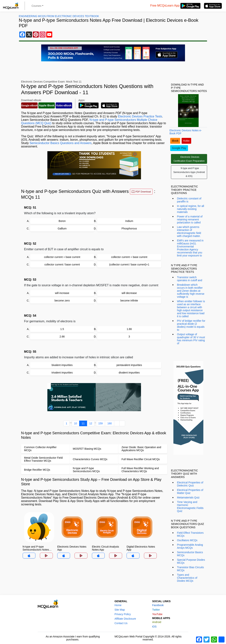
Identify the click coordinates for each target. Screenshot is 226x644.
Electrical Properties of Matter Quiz (190, 491)
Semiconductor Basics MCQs (190, 554)
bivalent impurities (62, 365)
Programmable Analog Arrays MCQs (190, 546)
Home (118, 605)
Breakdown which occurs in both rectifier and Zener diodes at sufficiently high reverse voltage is (191, 291)
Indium (129, 221)
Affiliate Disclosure (125, 619)
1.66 (129, 329)
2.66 (62, 337)
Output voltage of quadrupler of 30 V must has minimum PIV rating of (191, 339)
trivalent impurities (62, 373)
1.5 (62, 329)
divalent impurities (129, 373)
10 (76, 423)
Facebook (158, 605)
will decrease (129, 293)
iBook (175, 141)
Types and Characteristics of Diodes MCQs (187, 578)
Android (157, 622)
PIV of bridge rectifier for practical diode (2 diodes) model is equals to (191, 325)
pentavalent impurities (129, 365)
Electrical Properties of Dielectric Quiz (190, 484)
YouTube (157, 614)
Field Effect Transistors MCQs (190, 534)
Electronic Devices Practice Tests (140, 116)
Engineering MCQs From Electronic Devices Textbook (59, 16)
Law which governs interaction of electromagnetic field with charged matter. (189, 231)
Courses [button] (37, 6)
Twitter (156, 610)
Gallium (62, 228)
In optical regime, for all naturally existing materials (191, 209)
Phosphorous (129, 228)
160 (109, 423)
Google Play (179, 148)
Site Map (120, 610)
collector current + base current (62, 257)
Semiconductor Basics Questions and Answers (61, 143)
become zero (62, 301)
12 (91, 423)
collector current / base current (62, 265)
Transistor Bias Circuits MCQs (190, 569)
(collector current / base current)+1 (129, 265)
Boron (62, 221)
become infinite (129, 301)
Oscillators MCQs (187, 540)
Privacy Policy (123, 614)
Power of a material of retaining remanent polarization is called (190, 219)
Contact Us (121, 623)
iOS (154, 627)
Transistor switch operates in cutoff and (189, 279)
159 (100, 423)
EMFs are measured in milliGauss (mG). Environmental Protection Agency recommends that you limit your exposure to (190, 248)
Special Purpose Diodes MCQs (191, 561)
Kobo (186, 141)
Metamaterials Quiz (188, 497)
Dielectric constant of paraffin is (189, 200)
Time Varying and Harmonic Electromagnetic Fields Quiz (190, 506)
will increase (62, 293)
